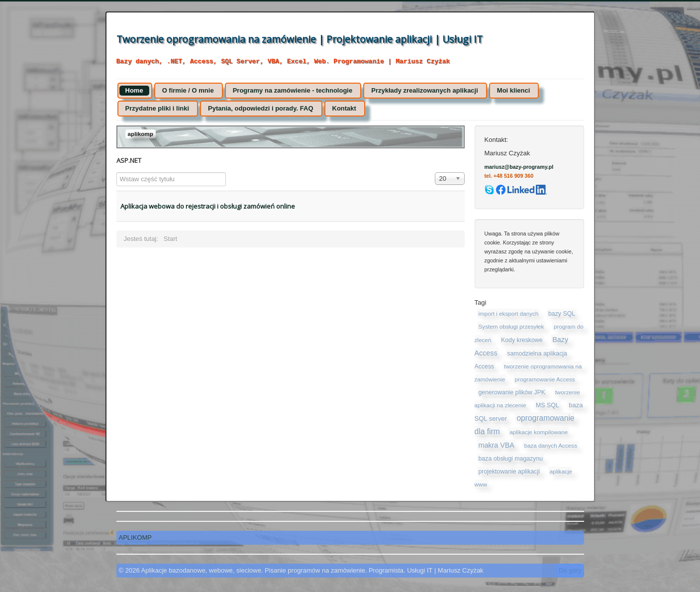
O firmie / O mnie (188, 90)
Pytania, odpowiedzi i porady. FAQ (260, 108)
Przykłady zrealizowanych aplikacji (425, 90)
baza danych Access (550, 445)
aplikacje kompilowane (539, 432)
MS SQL (548, 405)
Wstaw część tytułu (117, 173)
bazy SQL (562, 314)
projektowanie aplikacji (509, 472)
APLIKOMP (135, 537)
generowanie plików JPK (512, 392)
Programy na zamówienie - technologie (293, 90)
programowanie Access (545, 379)
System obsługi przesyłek (511, 326)
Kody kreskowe (522, 340)
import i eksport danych (509, 313)
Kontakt (344, 108)
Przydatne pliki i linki (157, 108)
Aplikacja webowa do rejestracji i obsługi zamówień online (208, 206)
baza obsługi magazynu (511, 459)
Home (134, 90)
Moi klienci (513, 90)
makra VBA (497, 445)
